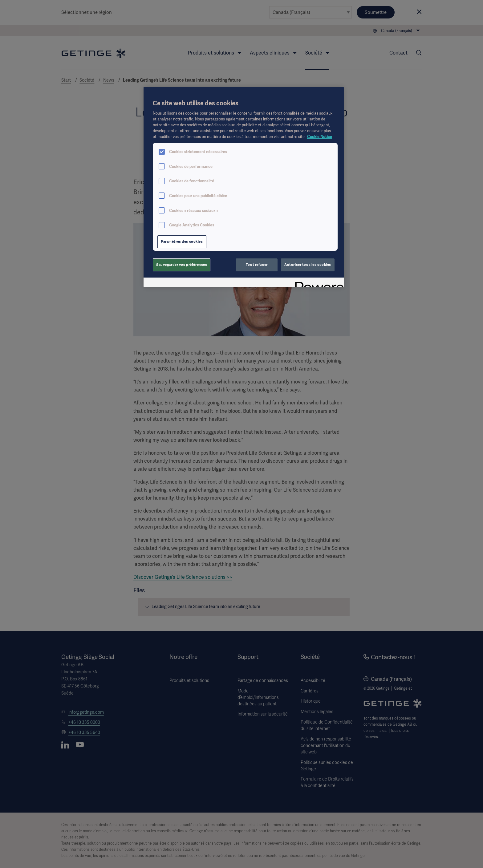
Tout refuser (257, 265)
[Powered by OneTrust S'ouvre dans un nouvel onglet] (317, 283)
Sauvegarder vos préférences (182, 265)
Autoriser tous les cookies (308, 265)
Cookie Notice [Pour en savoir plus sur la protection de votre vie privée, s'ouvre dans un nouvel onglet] (320, 137)
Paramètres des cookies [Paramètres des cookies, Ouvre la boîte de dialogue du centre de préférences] (182, 241)
